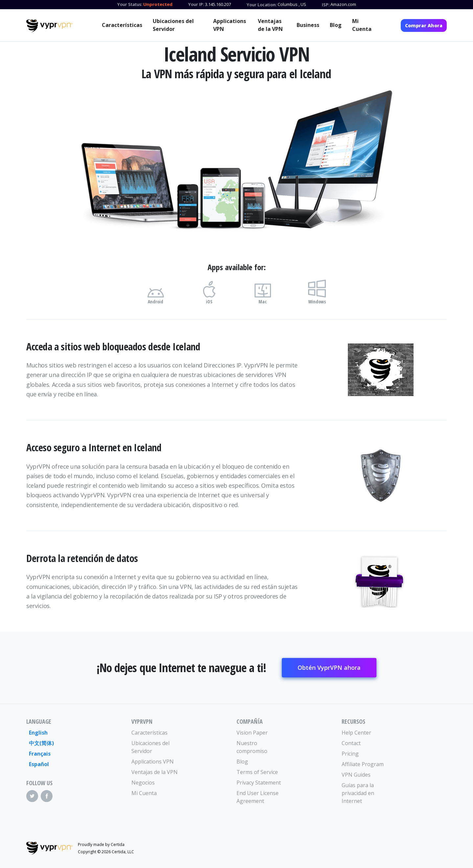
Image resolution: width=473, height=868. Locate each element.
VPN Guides (356, 775)
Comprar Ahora (424, 25)
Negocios (143, 783)
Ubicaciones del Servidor (173, 25)
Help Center (356, 733)
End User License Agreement (258, 797)
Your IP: (196, 4)
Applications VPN (230, 25)
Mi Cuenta (362, 25)
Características (122, 25)
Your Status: (130, 4)
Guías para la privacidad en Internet (358, 793)
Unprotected (158, 4)
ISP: (326, 5)
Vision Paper (252, 733)
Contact (351, 743)
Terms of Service (257, 772)
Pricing (350, 754)
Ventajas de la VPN (270, 25)
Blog (336, 25)
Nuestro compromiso (252, 747)
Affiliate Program (363, 764)
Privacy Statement (259, 783)
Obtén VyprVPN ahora (329, 668)
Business (308, 25)
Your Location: (262, 5)
